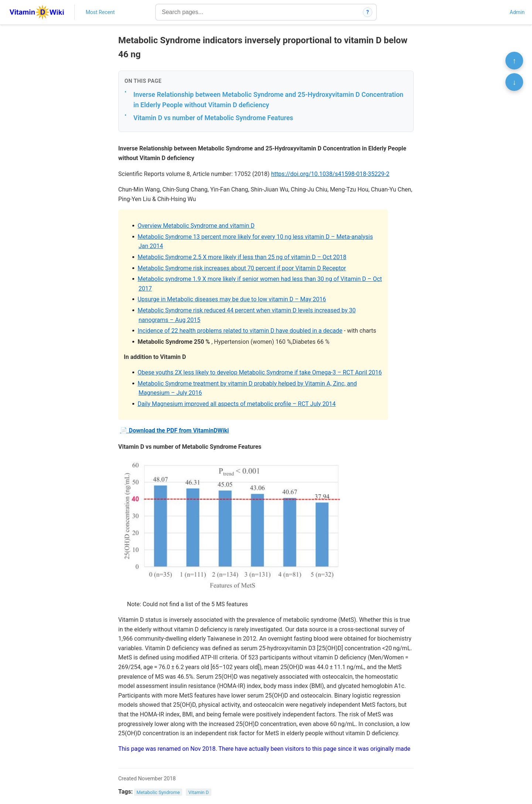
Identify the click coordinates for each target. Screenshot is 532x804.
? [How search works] (368, 12)
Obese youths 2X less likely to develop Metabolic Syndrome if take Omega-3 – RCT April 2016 (260, 372)
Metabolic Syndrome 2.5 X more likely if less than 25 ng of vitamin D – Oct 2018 (242, 257)
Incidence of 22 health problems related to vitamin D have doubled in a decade (240, 331)
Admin (517, 12)
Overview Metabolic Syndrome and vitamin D (196, 226)
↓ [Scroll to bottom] (514, 82)
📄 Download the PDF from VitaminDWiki (175, 430)
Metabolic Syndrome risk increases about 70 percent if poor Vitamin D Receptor (242, 268)
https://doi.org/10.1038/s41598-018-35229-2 (330, 174)
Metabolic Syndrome (158, 792)
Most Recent (100, 12)
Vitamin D (199, 792)
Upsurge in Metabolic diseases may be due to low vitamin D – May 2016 (232, 299)
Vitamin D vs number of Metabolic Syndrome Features (213, 118)
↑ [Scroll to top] (514, 61)
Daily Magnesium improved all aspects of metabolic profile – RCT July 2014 (236, 404)
